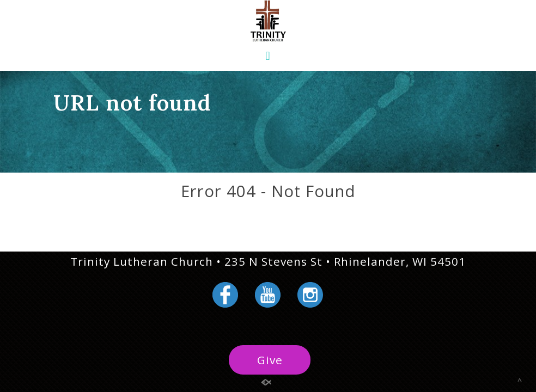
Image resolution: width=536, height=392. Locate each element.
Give (270, 360)
